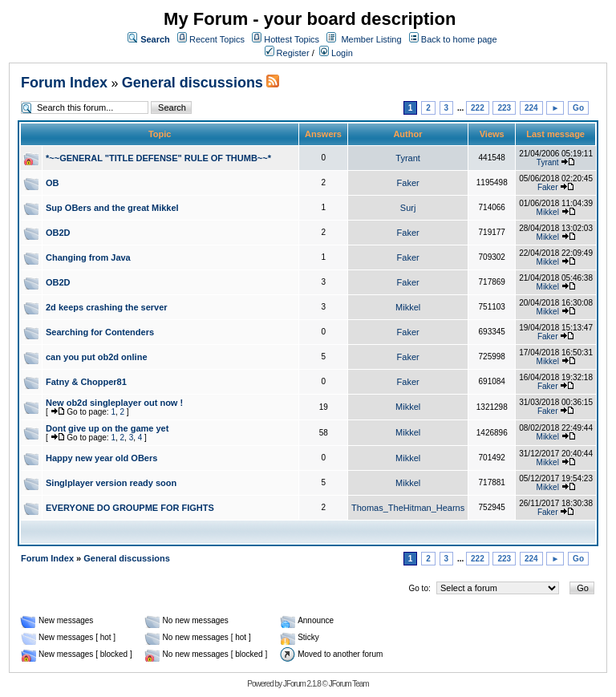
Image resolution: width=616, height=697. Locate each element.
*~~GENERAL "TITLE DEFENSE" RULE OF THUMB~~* (158, 158)
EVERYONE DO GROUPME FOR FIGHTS (130, 508)
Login (336, 53)
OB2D (58, 233)
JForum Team (349, 684)
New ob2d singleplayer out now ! (114, 403)
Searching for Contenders (100, 332)
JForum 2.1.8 (302, 684)
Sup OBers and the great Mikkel (112, 208)
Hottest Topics (292, 39)
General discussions (192, 83)
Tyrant (408, 158)
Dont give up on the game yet (107, 428)
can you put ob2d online (97, 357)
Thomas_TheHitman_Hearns (408, 508)
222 (478, 108)
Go (578, 108)
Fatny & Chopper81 (86, 382)
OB (53, 183)
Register (287, 53)
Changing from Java (88, 257)
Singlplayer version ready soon (111, 483)
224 (531, 108)
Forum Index (64, 83)
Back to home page (459, 39)
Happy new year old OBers (101, 458)
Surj (408, 208)
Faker (408, 183)
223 (504, 108)
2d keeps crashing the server (107, 307)
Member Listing (371, 39)
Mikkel (548, 212)
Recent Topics (217, 39)
